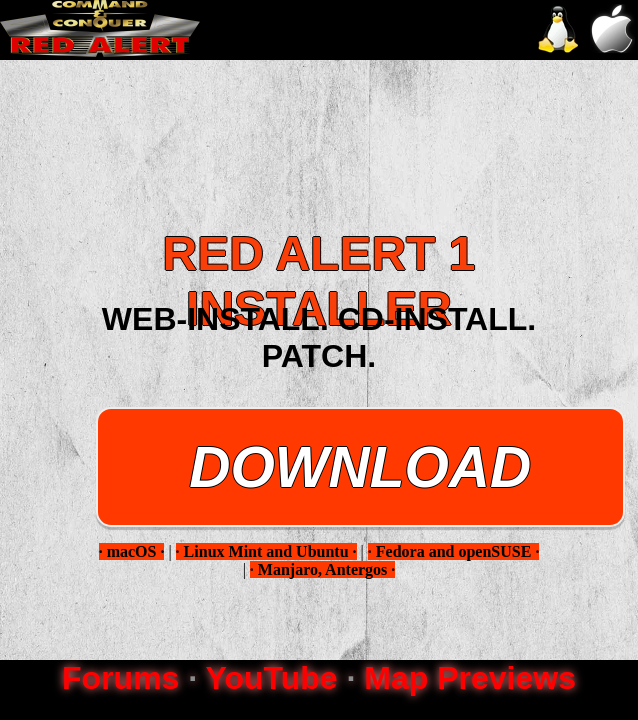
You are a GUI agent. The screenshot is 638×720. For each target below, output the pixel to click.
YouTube (271, 678)
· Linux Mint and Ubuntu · (266, 551)
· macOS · (132, 551)
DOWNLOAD (360, 467)
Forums (120, 678)
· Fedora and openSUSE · (454, 551)
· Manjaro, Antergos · (322, 569)
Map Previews (470, 678)
